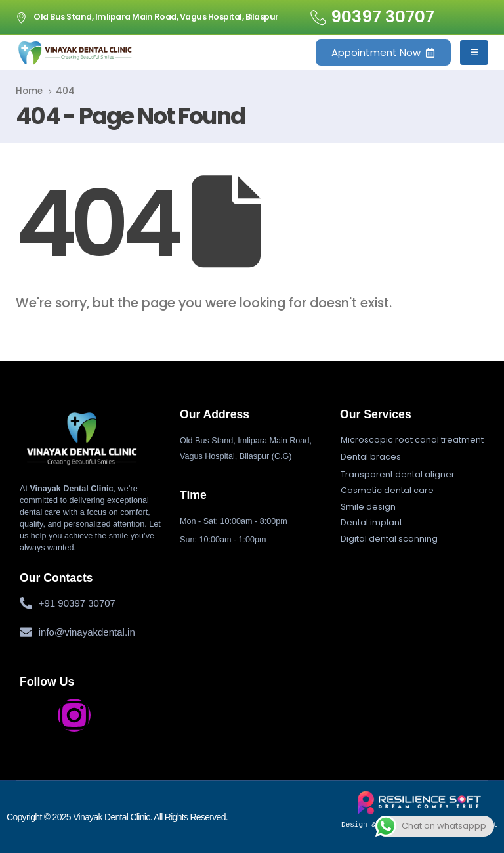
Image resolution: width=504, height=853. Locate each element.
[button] (412, 440)
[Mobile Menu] (474, 53)
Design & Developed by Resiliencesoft (419, 810)
